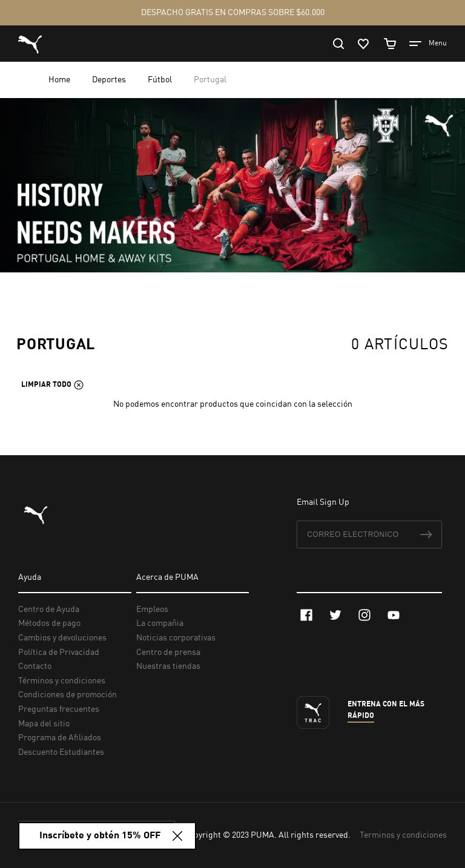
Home (60, 80)
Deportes (110, 80)
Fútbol (161, 80)
